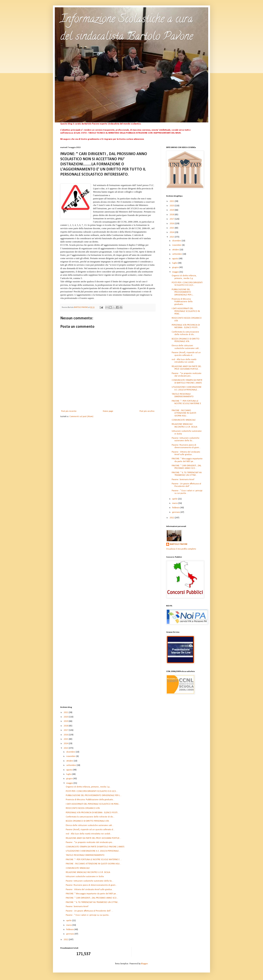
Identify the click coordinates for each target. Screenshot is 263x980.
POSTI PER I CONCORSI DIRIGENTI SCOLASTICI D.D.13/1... (92, 791)
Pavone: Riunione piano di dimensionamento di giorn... (91, 885)
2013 (172, 237)
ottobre (176, 250)
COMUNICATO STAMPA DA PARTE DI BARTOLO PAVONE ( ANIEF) (95, 847)
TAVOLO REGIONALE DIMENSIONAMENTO (85, 855)
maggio (176, 272)
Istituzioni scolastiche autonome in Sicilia (85, 877)
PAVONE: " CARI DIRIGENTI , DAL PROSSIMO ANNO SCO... (92, 898)
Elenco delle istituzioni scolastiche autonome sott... (90, 825)
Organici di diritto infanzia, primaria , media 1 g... (88, 787)
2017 (172, 219)
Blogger (144, 964)
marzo (175, 503)
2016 (172, 224)
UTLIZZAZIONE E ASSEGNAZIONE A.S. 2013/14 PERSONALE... (93, 851)
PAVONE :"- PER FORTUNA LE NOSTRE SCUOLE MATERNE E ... (186, 404)
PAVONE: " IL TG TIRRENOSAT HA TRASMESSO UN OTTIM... (92, 902)
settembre (177, 254)
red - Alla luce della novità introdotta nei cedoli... (89, 834)
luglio (175, 263)
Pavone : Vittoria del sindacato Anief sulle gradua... (90, 890)
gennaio (176, 512)
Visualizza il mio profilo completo (181, 549)
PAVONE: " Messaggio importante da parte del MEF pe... (92, 894)
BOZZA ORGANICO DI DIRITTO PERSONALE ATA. (88, 821)
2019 (172, 210)
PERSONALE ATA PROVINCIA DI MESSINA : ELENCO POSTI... (92, 813)
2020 (172, 206)
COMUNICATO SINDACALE (184, 420)
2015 (172, 228)
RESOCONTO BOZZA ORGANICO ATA (83, 808)
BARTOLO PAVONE (179, 544)
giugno (176, 267)
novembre (177, 245)
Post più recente (69, 411)
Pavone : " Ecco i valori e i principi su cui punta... (88, 915)
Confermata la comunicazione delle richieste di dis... (90, 817)
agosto (176, 259)
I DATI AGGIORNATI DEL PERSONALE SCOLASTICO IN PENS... (186, 311)
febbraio (176, 508)
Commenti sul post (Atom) (81, 417)
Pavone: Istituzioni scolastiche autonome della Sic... (90, 881)
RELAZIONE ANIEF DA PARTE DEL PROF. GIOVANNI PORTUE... (93, 838)
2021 (172, 201)
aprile (175, 499)
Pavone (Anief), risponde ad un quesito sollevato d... (90, 830)
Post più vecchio (147, 411)
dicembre (177, 241)
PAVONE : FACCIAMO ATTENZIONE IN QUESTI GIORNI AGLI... (184, 413)
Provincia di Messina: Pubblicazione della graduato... (182, 302)
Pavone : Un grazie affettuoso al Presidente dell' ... (89, 911)
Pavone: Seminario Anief (183, 480)
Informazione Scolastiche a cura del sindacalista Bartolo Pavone (127, 29)
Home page (108, 411)
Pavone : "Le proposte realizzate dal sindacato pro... (90, 842)
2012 (172, 518)
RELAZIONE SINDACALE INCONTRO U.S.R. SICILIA (88, 872)
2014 (172, 232)
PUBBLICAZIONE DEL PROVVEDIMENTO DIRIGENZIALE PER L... (183, 292)
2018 (172, 215)
